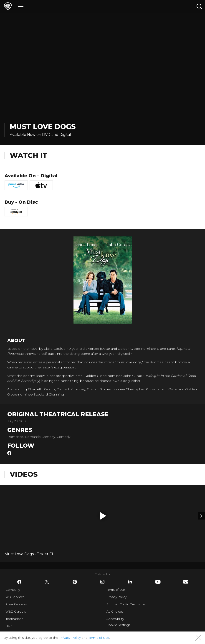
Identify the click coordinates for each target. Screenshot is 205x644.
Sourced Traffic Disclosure (126, 604)
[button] (103, 516)
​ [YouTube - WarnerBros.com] (158, 582)
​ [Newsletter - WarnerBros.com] (186, 582)
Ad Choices (115, 611)
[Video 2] (201, 516)
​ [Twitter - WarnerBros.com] (47, 582)
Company (13, 590)
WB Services (15, 597)
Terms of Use (116, 590)
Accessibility (115, 619)
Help (9, 626)
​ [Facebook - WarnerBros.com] (19, 582)
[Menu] (21, 6)
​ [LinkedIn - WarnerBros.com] (130, 582)
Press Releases (16, 604)
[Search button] (199, 6)
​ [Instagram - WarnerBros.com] (102, 582)
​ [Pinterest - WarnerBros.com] (75, 582)
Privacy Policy (117, 597)
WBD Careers (16, 611)
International (15, 619)
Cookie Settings (118, 625)
